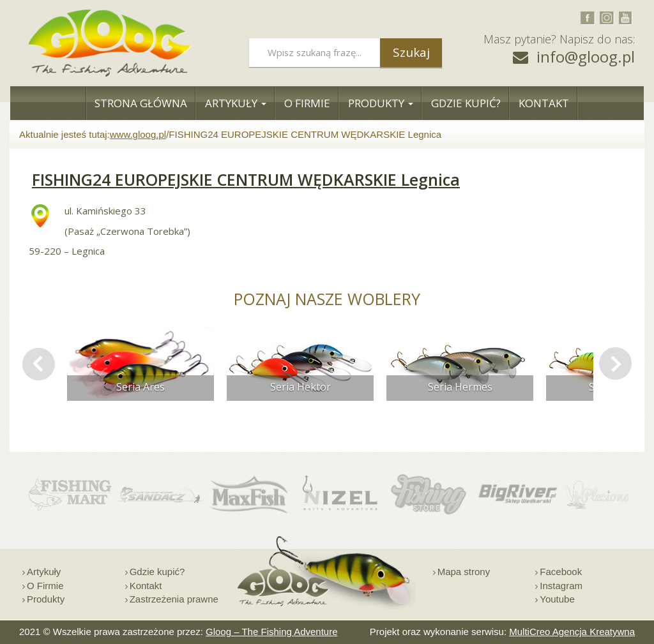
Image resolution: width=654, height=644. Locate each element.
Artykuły (236, 103)
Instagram (561, 586)
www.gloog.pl (138, 134)
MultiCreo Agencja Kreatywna (572, 632)
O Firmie (307, 103)
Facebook (561, 572)
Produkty (381, 103)
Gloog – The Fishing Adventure (272, 632)
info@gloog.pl (586, 56)
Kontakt (544, 103)
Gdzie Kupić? (466, 103)
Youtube (557, 599)
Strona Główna (141, 103)
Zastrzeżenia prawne (174, 599)
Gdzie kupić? (157, 572)
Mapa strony (464, 572)
